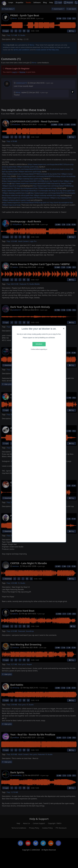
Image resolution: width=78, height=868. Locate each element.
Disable (39, 344)
